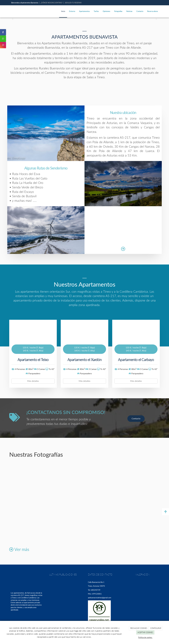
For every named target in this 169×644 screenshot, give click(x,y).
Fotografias (118, 11)
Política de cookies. (145, 637)
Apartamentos (84, 11)
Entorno (72, 11)
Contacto (140, 11)
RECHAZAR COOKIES (139, 628)
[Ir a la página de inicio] (7, 11)
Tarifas (96, 11)
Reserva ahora (152, 11)
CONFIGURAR (156, 628)
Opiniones (106, 11)
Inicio (63, 11)
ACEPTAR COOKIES (145, 632)
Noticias (129, 11)
